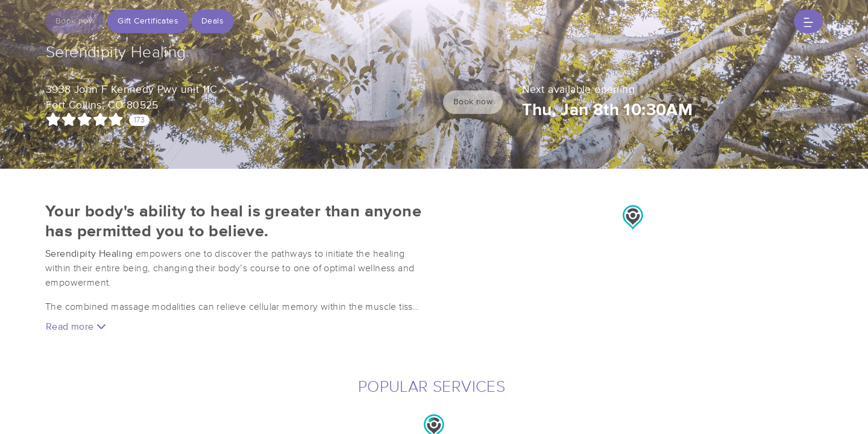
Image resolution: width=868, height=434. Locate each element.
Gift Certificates (148, 21)
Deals (212, 21)
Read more (76, 326)
